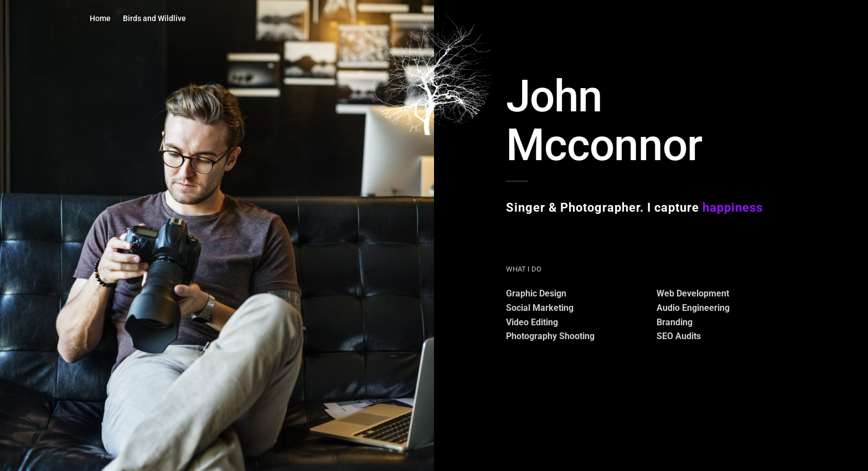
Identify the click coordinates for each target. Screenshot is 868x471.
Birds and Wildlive (154, 18)
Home (100, 18)
